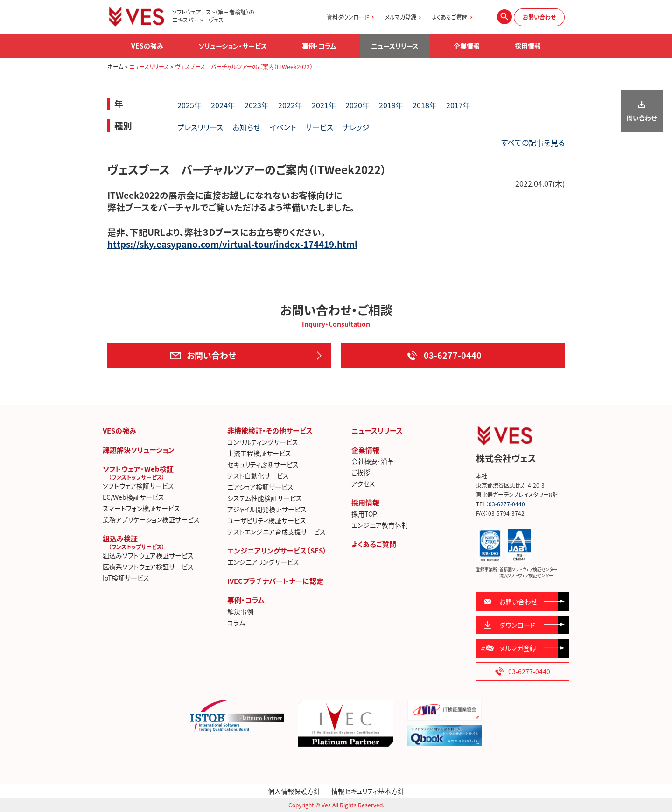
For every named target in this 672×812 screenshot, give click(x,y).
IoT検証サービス (126, 578)
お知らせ (246, 127)
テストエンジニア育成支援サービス (276, 532)
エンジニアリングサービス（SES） (277, 551)
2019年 (391, 105)
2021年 (324, 105)
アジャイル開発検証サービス (267, 509)
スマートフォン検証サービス (141, 508)
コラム (236, 623)
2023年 (257, 105)
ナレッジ (356, 127)
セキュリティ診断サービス (263, 464)
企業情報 (365, 450)
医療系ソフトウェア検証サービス (148, 567)
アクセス (363, 483)
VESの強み (119, 431)
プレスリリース (200, 127)
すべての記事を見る (533, 142)
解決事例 (240, 611)
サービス (319, 127)
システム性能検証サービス (265, 498)
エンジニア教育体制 (380, 525)
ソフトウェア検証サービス (138, 486)
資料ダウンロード (348, 17)
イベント (283, 127)
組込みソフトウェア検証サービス (148, 555)
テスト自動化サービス (258, 476)
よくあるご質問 (450, 17)
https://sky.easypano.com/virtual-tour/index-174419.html (232, 244)
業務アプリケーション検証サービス (151, 519)
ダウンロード (517, 625)
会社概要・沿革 (373, 461)
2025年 (189, 105)
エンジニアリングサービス (263, 562)
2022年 (290, 105)
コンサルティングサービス (263, 442)
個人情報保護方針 (294, 791)
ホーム (115, 67)
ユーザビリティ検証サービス (267, 520)
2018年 (425, 105)
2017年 (458, 105)
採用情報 (365, 503)
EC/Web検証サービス (133, 497)
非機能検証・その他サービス (270, 431)
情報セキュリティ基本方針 (368, 791)
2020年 (357, 105)
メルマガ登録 (401, 17)
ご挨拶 (361, 472)
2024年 (223, 105)
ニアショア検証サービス (260, 487)
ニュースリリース (395, 46)
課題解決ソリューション (139, 450)
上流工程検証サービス (259, 453)
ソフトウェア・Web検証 (160, 472)
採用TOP (364, 514)
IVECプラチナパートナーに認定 (275, 581)
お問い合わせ (539, 17)
